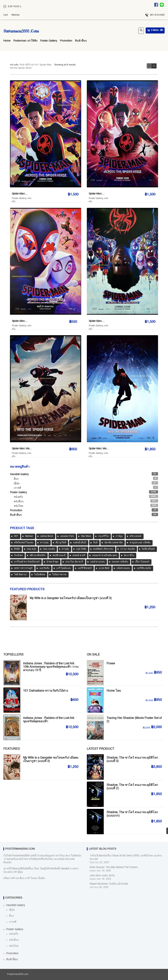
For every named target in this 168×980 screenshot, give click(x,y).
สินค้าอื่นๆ (81, 41)
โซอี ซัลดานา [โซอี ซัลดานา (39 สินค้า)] (21, 575)
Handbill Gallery (19, 474)
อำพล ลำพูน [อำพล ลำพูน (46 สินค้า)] (52, 562)
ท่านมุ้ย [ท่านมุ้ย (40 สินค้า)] (65, 549)
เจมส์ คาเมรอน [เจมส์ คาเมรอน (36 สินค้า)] (97, 562)
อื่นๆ (16, 479)
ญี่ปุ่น (17, 483)
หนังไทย (18, 506)
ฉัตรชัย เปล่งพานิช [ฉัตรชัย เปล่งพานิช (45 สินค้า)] (114, 543)
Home (7, 41)
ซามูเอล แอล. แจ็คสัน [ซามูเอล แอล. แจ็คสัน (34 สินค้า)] (140, 543)
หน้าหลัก (14, 65)
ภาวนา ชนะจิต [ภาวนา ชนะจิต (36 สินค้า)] (128, 549)
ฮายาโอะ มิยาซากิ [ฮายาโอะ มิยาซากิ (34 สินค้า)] (74, 562)
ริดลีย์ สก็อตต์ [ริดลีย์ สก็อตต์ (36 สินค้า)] (148, 549)
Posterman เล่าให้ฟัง (25, 41)
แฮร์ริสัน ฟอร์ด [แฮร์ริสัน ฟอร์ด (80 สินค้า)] (144, 568)
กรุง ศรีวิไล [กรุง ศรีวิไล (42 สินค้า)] (103, 536)
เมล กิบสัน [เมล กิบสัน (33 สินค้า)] (44, 568)
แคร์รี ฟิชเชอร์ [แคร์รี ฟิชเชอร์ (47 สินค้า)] (85, 568)
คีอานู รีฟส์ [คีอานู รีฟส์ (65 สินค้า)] (61, 543)
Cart (6, 15)
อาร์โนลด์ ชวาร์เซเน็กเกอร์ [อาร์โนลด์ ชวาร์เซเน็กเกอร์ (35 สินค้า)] (27, 562)
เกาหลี (17, 488)
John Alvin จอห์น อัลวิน (102, 876)
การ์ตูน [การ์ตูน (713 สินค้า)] (119, 536)
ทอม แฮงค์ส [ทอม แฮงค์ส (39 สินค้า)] (49, 549)
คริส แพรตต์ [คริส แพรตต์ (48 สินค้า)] (135, 536)
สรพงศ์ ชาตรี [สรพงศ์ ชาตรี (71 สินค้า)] (79, 555)
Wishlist (15, 15)
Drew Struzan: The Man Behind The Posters (114, 867)
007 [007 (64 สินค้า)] (16, 536)
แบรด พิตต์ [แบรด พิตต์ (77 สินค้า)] (104, 568)
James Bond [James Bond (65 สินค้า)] (47, 536)
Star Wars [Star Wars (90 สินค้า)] (86, 536)
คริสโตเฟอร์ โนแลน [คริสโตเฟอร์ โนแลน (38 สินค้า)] (24, 543)
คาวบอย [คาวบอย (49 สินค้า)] (44, 543)
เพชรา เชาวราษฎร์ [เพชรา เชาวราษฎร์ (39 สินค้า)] (23, 568)
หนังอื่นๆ (19, 501)
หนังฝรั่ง (18, 497)
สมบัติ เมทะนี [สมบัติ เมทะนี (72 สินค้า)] (59, 555)
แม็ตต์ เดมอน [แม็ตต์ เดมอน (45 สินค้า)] (123, 568)
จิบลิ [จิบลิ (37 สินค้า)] (95, 543)
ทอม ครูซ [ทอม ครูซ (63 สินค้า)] (31, 549)
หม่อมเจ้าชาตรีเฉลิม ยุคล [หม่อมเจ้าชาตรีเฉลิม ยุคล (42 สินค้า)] (104, 555)
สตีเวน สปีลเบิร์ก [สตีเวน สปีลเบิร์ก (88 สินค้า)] (38, 555)
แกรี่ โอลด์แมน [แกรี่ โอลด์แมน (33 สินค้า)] (64, 568)
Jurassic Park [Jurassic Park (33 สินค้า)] (67, 536)
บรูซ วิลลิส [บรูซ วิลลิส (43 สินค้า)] (81, 549)
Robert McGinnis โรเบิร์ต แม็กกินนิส (109, 884)
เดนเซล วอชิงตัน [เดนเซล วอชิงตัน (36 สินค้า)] (120, 562)
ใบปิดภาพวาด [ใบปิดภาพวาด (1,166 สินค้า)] (59, 575)
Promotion (66, 41)
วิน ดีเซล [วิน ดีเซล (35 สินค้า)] (18, 555)
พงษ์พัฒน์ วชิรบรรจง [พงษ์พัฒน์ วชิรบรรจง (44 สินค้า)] (103, 549)
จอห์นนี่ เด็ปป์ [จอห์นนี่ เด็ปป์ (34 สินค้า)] (80, 543)
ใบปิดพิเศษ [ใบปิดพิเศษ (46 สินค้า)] (40, 575)
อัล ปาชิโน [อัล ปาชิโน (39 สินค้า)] (129, 555)
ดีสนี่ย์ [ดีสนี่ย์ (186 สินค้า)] (17, 549)
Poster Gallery (49, 41)
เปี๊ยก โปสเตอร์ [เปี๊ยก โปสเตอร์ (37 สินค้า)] (142, 562)
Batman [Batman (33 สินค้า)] (29, 536)
